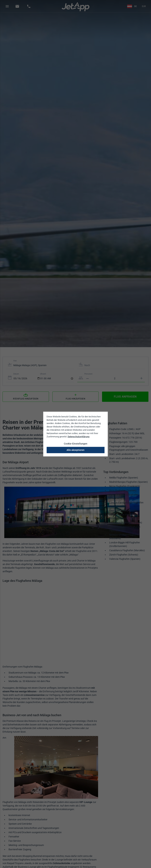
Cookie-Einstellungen (76, 443)
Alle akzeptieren (75, 450)
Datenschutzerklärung (78, 437)
